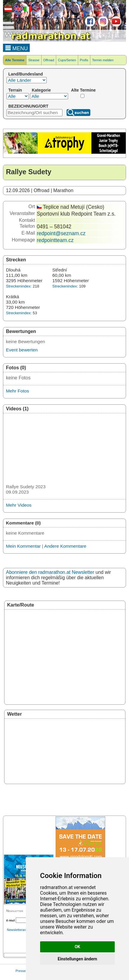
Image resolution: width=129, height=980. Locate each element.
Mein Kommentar (23, 546)
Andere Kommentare (65, 546)
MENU (16, 48)
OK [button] (77, 947)
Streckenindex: (19, 286)
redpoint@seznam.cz (61, 233)
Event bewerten (22, 350)
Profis (84, 60)
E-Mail (11, 920)
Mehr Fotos (18, 391)
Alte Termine (83, 90)
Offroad (49, 60)
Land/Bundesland (26, 74)
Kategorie (41, 90)
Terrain (15, 90)
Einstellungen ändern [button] (77, 959)
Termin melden (103, 60)
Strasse (34, 60)
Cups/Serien (67, 60)
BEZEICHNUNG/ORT (28, 106)
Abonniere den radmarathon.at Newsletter (50, 572)
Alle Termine (15, 60)
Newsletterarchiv (19, 930)
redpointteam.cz (55, 240)
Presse (21, 971)
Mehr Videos (19, 505)
